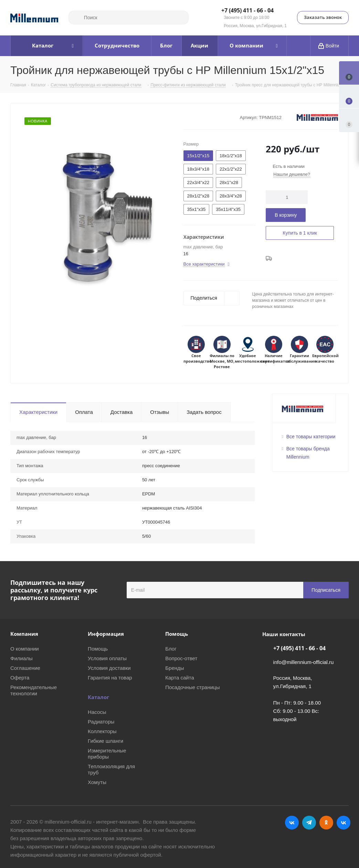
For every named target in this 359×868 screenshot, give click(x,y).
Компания (24, 634)
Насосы (97, 712)
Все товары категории (311, 437)
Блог (171, 649)
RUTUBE (344, 823)
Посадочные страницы (192, 687)
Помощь (98, 649)
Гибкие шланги (105, 741)
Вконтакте (292, 823)
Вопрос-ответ (181, 658)
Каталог (98, 697)
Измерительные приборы (107, 754)
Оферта (20, 678)
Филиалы (22, 658)
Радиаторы (101, 722)
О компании (25, 649)
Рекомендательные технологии (34, 690)
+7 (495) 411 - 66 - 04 (247, 11)
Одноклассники (326, 823)
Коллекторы (102, 731)
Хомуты (97, 782)
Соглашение (25, 668)
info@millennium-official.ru (304, 662)
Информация (106, 634)
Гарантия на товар (110, 678)
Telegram (309, 823)
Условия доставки (109, 668)
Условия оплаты (107, 658)
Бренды (175, 668)
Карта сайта (180, 678)
